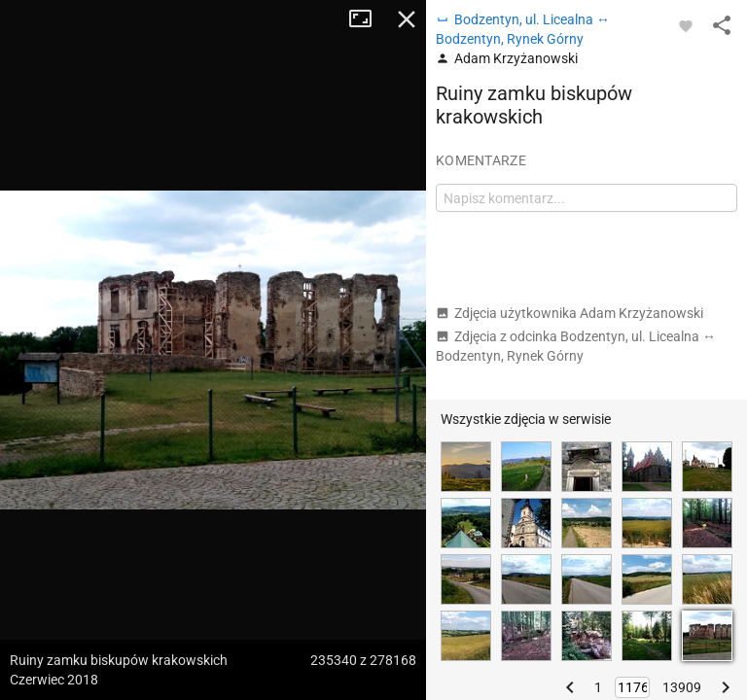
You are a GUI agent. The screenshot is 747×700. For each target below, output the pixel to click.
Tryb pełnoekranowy (368, 19)
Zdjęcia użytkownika (569, 313)
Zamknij (407, 19)
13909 (682, 687)
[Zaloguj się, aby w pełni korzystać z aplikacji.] (686, 25)
